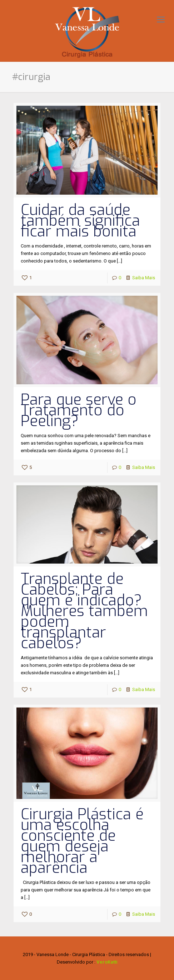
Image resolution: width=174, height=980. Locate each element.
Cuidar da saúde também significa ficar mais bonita (80, 221)
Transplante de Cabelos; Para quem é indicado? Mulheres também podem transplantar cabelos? (84, 611)
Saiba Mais (144, 278)
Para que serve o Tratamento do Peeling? (79, 410)
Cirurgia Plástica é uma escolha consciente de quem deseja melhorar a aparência (82, 841)
